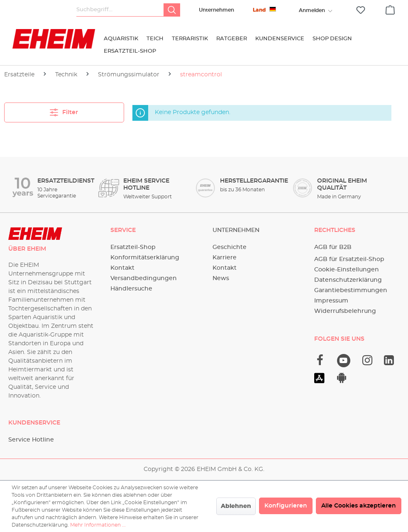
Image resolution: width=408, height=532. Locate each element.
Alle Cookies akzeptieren (359, 506)
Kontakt (122, 268)
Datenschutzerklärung (348, 280)
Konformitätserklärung (145, 258)
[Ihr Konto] (312, 10)
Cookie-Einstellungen (347, 270)
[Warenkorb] (390, 9)
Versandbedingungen (144, 278)
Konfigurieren (286, 506)
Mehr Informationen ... (98, 525)
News (221, 278)
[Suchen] (172, 10)
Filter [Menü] (64, 111)
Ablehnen (236, 506)
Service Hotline (31, 440)
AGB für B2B (333, 247)
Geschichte (230, 247)
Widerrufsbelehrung (345, 311)
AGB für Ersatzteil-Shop (349, 259)
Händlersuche (131, 289)
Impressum (331, 301)
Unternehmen (216, 10)
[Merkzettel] (361, 10)
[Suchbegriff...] (120, 10)
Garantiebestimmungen (351, 290)
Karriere (225, 258)
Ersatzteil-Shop (133, 247)
